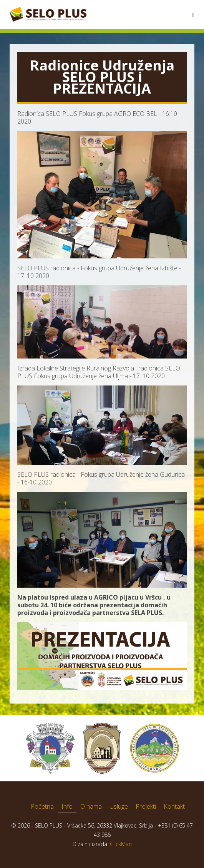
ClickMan (121, 844)
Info (67, 806)
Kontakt (174, 806)
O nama (91, 806)
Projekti (146, 806)
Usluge (119, 806)
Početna (42, 806)
